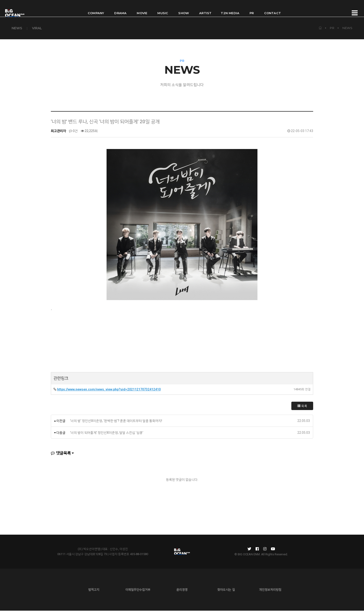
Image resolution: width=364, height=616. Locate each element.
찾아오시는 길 (226, 595)
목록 (302, 411)
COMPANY (96, 8)
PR (252, 8)
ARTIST (205, 8)
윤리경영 (182, 595)
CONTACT (273, 8)
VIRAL (37, 28)
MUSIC (163, 8)
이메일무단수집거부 (138, 595)
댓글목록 (61, 458)
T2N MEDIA (230, 8)
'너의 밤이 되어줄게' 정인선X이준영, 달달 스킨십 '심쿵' (107, 438)
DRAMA (120, 8)
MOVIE (142, 8)
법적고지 (94, 595)
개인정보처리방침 (270, 595)
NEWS (17, 28)
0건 (73, 136)
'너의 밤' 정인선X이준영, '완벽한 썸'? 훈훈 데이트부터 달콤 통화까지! (116, 426)
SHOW (184, 8)
